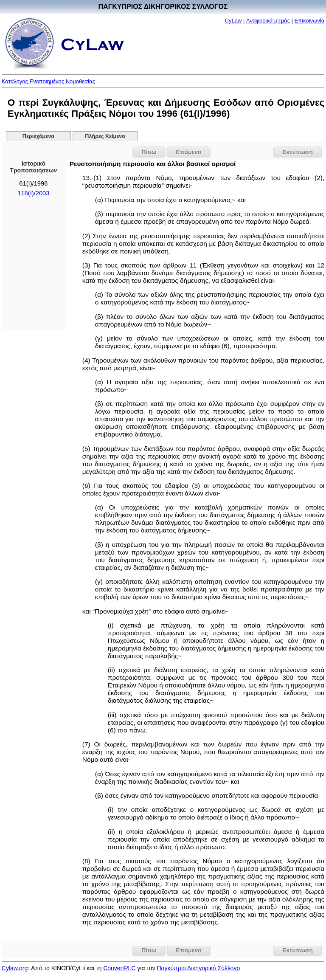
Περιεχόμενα (38, 136)
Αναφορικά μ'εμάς (268, 21)
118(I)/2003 (33, 193)
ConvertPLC (119, 968)
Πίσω (149, 152)
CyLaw (233, 21)
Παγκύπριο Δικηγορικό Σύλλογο (198, 968)
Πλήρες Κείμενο (105, 136)
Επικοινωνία (310, 21)
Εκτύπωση (298, 152)
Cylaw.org (15, 968)
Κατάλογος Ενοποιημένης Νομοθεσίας (48, 81)
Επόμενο (189, 152)
